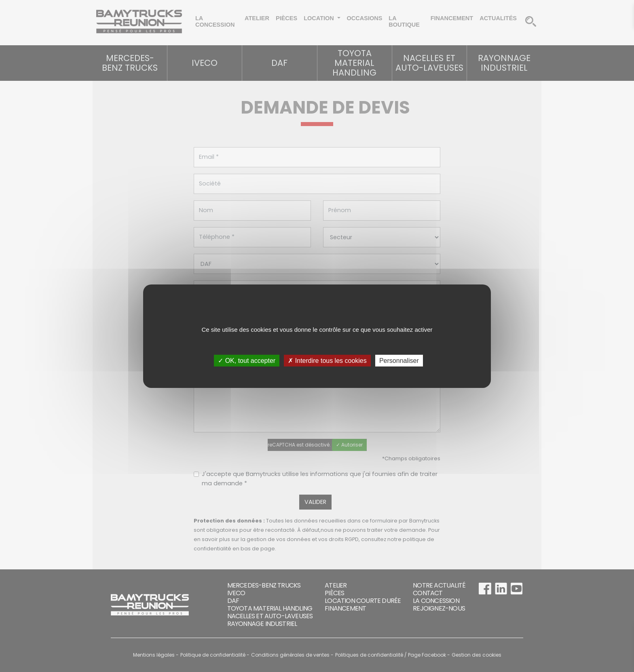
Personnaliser (399, 360)
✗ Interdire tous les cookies (327, 360)
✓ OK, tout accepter (247, 360)
